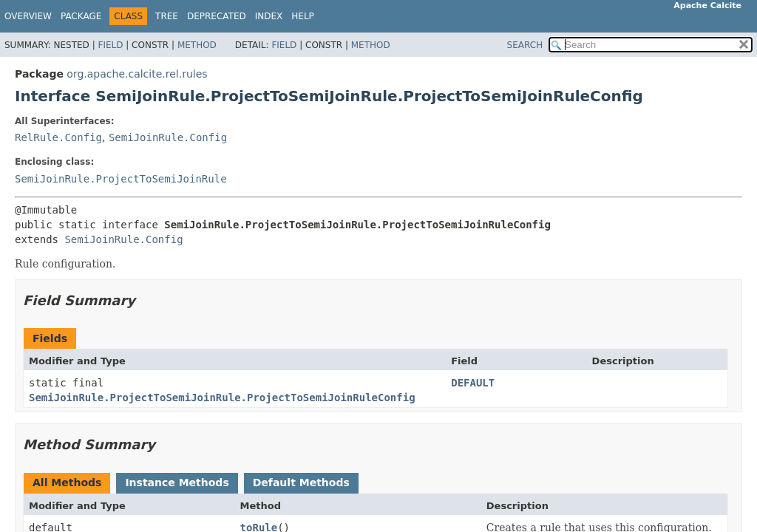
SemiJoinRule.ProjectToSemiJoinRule (121, 179)
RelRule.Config (58, 137)
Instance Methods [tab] (177, 482)
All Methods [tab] (67, 482)
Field (110, 45)
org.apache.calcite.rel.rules (137, 74)
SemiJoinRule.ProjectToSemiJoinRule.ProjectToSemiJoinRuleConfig (222, 398)
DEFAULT (473, 383)
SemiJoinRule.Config (168, 137)
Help (303, 16)
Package (81, 16)
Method (197, 45)
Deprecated (217, 16)
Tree (167, 16)
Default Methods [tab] (301, 482)
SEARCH (525, 45)
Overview (28, 16)
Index (269, 16)
